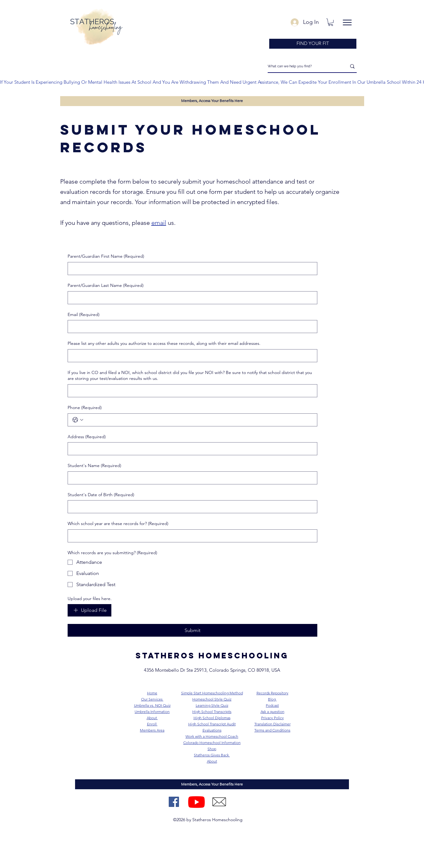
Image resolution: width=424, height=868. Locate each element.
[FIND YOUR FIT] (313, 44)
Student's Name (94, 466)
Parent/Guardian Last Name (106, 286)
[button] (331, 22)
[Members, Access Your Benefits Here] (212, 101)
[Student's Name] (191, 478)
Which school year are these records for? (118, 524)
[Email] (191, 327)
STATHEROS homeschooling (212, 656)
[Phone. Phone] (199, 420)
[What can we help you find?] (302, 66)
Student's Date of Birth (101, 495)
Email (84, 315)
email (159, 223)
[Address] (191, 449)
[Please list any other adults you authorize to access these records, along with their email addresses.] (191, 356)
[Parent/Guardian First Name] (191, 269)
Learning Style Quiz (212, 705)
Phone (85, 408)
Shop (212, 749)
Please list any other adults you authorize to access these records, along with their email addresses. (164, 343)
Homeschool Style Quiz (212, 699)
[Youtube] (196, 802)
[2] (219, 802)
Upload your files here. (90, 599)
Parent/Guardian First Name (106, 256)
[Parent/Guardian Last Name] (191, 298)
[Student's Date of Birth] (191, 507)
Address (87, 437)
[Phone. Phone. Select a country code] (78, 420)
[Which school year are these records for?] (191, 536)
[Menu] (347, 22)
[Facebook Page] (174, 802)
